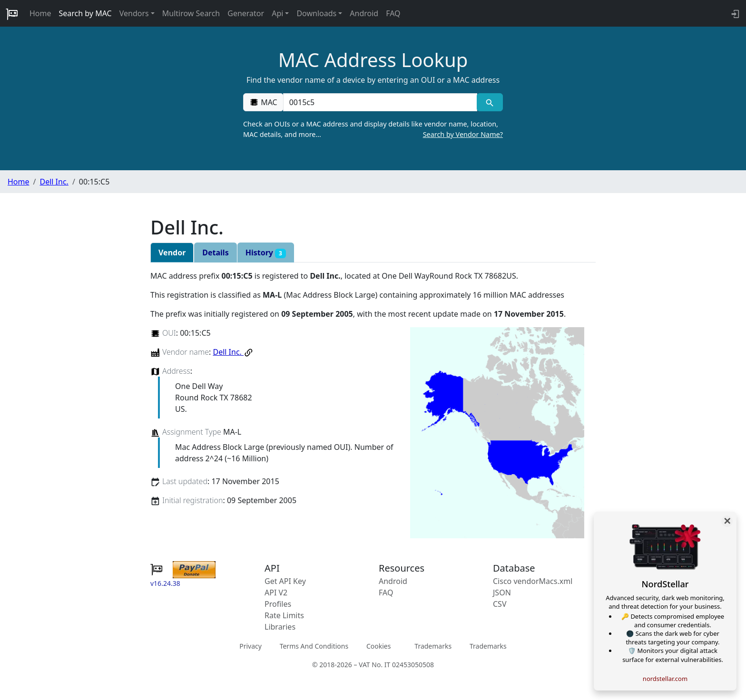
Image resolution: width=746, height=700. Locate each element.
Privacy (250, 646)
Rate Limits (284, 615)
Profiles (278, 604)
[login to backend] (734, 13)
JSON (502, 593)
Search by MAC (85, 13)
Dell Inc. (54, 182)
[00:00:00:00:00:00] (380, 102)
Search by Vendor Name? (463, 134)
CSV (500, 604)
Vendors (134, 13)
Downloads (316, 13)
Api (277, 13)
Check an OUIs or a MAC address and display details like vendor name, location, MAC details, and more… (373, 129)
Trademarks (433, 646)
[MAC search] (490, 102)
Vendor (172, 253)
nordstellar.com (665, 679)
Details (215, 253)
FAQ (393, 13)
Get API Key (285, 581)
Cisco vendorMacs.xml (533, 581)
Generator (246, 13)
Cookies (378, 646)
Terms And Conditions (314, 646)
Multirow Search (191, 13)
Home (40, 13)
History (266, 253)
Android (364, 13)
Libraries (280, 627)
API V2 (276, 593)
